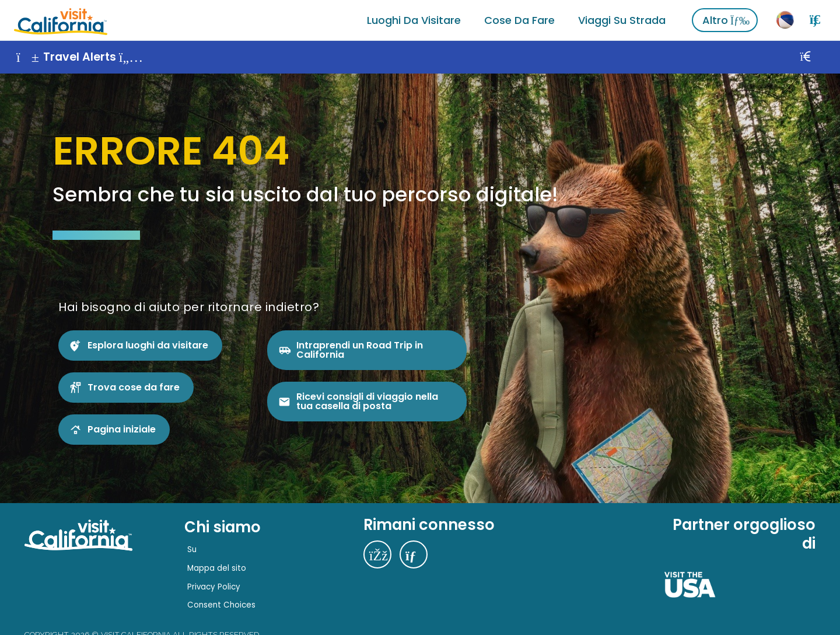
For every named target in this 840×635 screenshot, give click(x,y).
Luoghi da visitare (414, 20)
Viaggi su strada (622, 20)
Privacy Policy (214, 587)
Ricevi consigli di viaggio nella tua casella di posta (367, 401)
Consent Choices (221, 605)
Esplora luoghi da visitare (148, 345)
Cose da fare (519, 20)
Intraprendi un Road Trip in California (360, 350)
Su (192, 549)
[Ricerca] (815, 20)
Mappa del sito (217, 568)
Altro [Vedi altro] (726, 20)
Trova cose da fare (134, 387)
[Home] (61, 20)
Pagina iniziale (122, 429)
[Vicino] (818, 57)
